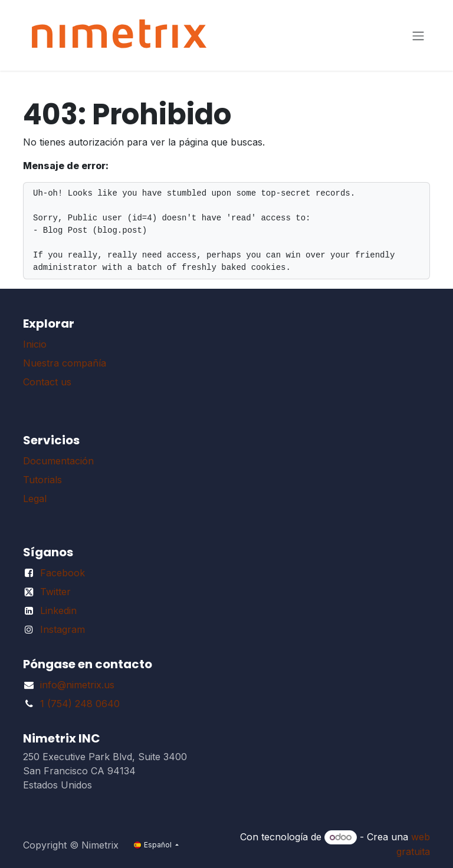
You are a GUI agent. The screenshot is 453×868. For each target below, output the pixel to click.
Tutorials (42, 480)
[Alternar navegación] (418, 35)
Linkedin (58, 610)
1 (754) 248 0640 (80, 704)
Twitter (55, 592)
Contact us (47, 382)
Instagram (63, 629)
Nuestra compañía (65, 363)
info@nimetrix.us (77, 685)
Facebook (63, 573)
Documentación (58, 461)
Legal (35, 499)
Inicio (35, 344)
